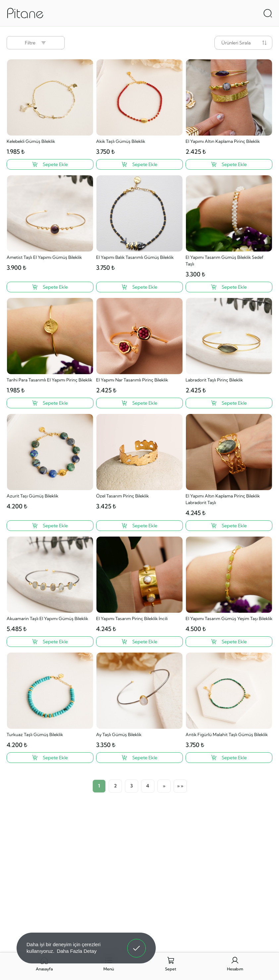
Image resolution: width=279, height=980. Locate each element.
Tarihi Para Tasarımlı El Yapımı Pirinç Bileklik (49, 380)
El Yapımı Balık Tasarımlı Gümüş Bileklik (135, 257)
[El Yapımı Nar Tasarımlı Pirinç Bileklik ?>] (139, 403)
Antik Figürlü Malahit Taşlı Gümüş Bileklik (227, 734)
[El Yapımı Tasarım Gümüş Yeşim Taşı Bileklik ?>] (229, 642)
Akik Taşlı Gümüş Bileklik (121, 141)
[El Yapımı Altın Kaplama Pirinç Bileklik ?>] (229, 164)
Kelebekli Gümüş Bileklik (31, 141)
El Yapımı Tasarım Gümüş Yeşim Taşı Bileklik (229, 618)
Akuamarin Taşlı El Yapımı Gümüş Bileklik (47, 618)
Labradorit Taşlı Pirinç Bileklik (214, 380)
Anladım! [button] (137, 943)
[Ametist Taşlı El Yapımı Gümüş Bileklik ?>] (50, 287)
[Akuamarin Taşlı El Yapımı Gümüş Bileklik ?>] (50, 642)
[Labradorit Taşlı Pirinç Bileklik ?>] (229, 403)
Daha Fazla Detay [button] (77, 951)
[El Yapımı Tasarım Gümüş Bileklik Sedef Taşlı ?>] (229, 287)
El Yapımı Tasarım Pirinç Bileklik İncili (132, 618)
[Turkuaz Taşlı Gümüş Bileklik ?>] (50, 758)
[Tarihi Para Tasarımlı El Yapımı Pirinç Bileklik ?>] (50, 403)
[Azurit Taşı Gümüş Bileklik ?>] (50, 526)
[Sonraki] (164, 786)
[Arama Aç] (268, 13)
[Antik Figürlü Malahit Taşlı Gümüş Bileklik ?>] (229, 758)
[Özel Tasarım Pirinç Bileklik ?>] (139, 526)
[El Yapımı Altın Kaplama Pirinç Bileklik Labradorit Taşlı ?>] (229, 526)
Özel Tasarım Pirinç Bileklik (122, 496)
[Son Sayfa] (180, 786)
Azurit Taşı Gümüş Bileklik (32, 496)
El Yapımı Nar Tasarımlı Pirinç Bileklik (132, 380)
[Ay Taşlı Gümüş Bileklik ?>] (139, 758)
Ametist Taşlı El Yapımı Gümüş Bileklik (44, 257)
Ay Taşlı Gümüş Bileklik (119, 734)
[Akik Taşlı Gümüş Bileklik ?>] (139, 164)
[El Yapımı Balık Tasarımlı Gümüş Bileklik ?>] (139, 287)
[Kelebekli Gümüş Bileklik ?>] (50, 164)
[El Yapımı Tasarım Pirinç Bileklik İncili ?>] (139, 642)
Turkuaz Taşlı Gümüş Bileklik (35, 734)
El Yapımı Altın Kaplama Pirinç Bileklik (223, 141)
